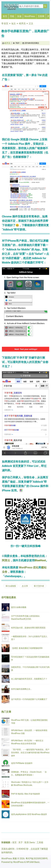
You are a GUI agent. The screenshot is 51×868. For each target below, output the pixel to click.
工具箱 (40, 842)
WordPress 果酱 (9, 859)
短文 (14, 24)
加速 (19, 16)
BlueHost (40, 560)
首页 (5, 16)
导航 (12, 16)
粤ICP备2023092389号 (37, 859)
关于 (21, 842)
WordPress (30, 16)
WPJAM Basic (33, 862)
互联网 (41, 16)
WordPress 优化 (29, 567)
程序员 (22, 24)
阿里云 (6, 560)
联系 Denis (30, 842)
